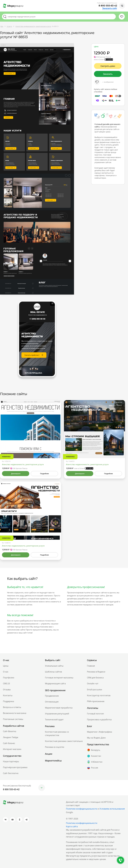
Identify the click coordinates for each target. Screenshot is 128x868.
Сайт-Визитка (10, 731)
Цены (6, 666)
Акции (49, 754)
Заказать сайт (110, 8)
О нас (6, 672)
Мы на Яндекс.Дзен (96, 738)
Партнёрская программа (15, 767)
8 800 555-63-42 (108, 6)
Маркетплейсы (53, 761)
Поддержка (8, 701)
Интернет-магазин (12, 749)
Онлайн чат (93, 684)
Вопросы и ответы (12, 707)
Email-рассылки (94, 690)
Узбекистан (95, 762)
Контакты (8, 695)
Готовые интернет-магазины (59, 678)
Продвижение (52, 696)
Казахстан (94, 756)
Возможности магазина (15, 713)
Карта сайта (72, 826)
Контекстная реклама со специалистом (57, 734)
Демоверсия (16, 474)
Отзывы (7, 690)
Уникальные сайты (54, 666)
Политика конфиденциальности (82, 823)
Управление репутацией (57, 714)
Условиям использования (112, 809)
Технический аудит (54, 720)
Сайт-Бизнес (9, 743)
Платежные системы (13, 719)
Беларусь (94, 750)
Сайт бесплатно (11, 773)
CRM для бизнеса (95, 678)
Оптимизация (52, 702)
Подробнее (44, 474)
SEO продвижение (55, 690)
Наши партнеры (11, 761)
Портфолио (9, 678)
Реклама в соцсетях (55, 747)
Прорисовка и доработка (99, 720)
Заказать (108, 74)
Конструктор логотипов (99, 695)
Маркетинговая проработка (59, 708)
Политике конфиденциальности (82, 809)
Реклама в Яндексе (96, 672)
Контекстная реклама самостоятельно (64, 741)
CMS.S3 (6, 684)
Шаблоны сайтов (53, 672)
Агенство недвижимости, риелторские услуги (23, 464)
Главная (91, 666)
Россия (92, 768)
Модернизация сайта (55, 684)
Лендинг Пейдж (11, 737)
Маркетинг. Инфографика (99, 732)
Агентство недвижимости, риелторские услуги (87, 464)
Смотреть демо (108, 66)
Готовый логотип (95, 714)
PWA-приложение (96, 701)
